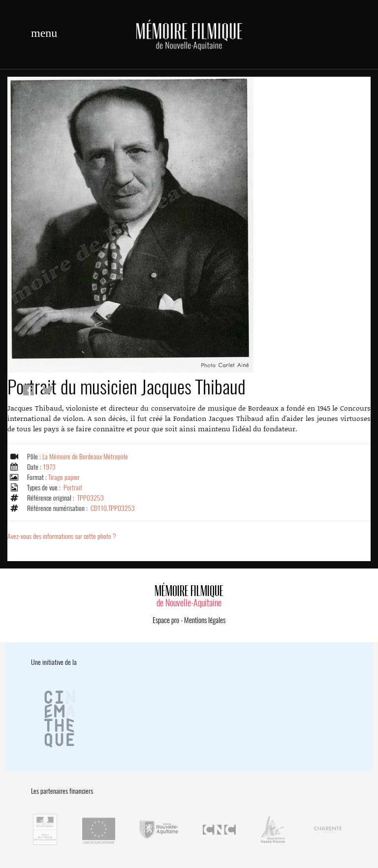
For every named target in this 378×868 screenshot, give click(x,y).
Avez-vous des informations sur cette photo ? (62, 536)
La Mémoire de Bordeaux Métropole (85, 457)
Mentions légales (205, 620)
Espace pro (166, 620)
